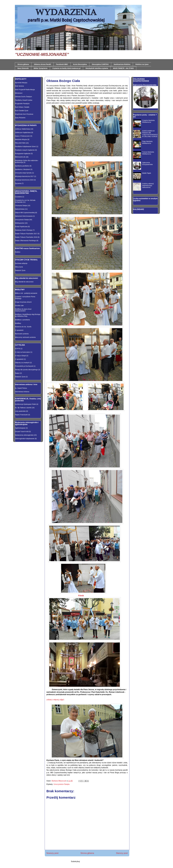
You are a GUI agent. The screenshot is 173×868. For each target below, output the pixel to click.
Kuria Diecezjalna (80, 64)
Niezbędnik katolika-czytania (97, 68)
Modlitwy (18, 323)
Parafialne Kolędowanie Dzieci (25, 146)
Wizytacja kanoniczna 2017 (24, 176)
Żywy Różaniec (20, 118)
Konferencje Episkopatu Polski (25, 404)
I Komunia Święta (21, 206)
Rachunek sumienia (22, 334)
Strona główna (23, 64)
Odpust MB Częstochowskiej (25, 213)
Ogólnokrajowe (20, 428)
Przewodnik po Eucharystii (24, 366)
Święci (17, 373)
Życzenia (18, 183)
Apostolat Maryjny (21, 83)
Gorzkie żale (19, 306)
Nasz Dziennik (23, 68)
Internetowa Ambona (22, 392)
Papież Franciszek (21, 415)
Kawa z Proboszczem (22, 136)
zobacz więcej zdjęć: (55, 700)
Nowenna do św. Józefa (23, 327)
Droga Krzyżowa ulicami (23, 302)
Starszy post (122, 853)
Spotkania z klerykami (23, 169)
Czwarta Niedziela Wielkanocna (148, 121)
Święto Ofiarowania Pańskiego (25, 241)
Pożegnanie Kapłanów (23, 154)
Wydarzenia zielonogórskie (24, 435)
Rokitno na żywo (142, 64)
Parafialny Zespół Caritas (24, 100)
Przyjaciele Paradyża (22, 104)
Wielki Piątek (147, 173)
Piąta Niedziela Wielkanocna (147, 142)
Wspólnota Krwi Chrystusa (24, 114)
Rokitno (18, 252)
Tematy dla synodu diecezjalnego (26, 370)
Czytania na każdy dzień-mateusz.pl (66, 68)
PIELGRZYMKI (20, 143)
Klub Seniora (19, 86)
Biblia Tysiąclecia (40, 68)
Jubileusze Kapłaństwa (23, 132)
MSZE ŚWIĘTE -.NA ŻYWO (123, 68)
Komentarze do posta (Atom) (92, 861)
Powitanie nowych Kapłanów (25, 150)
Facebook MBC (62, 64)
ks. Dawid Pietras (21, 388)
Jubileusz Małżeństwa (23, 129)
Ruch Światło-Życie (22, 111)
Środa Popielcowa (21, 227)
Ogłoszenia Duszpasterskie (145, 85)
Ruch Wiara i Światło (22, 107)
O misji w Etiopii (20, 356)
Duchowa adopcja (21, 263)
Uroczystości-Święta (62, 784)
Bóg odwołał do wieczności (24, 282)
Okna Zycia (19, 267)
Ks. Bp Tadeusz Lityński (23, 408)
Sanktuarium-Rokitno (122, 64)
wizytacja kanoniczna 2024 (24, 180)
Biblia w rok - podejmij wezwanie (26, 293)
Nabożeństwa (20, 209)
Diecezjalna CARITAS (100, 64)
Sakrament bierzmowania (24, 216)
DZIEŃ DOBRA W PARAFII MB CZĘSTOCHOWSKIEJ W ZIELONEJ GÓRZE (150, 134)
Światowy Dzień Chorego (24, 230)
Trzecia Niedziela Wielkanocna (148, 153)
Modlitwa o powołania (22, 320)
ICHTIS (18, 349)
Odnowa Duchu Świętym (23, 97)
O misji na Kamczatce (22, 352)
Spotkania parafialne (22, 166)
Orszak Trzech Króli (22, 432)
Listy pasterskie (20, 411)
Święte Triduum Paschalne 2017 (26, 234)
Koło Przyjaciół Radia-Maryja (25, 90)
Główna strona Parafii (42, 64)
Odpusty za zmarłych (22, 363)
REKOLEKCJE (20, 157)
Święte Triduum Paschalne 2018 (26, 237)
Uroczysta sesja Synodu (23, 173)
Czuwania (18, 197)
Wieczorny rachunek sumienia (25, 337)
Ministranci (19, 93)
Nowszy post (52, 853)
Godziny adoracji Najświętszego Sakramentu (148, 185)
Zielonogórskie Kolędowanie (25, 439)
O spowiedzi (19, 330)
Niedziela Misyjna (21, 139)
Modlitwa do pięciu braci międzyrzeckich (23, 310)
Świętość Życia (20, 270)
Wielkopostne (20, 223)
